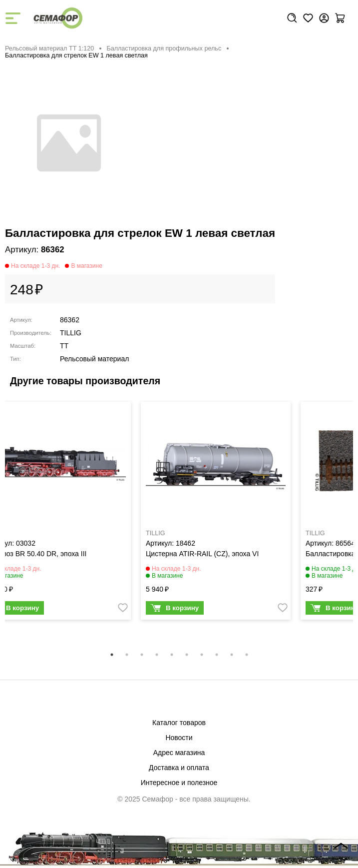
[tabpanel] (216, 513)
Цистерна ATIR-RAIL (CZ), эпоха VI (202, 554)
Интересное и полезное (179, 783)
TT (64, 346)
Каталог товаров (179, 723)
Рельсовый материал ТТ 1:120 (49, 48)
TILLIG (71, 333)
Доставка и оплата (179, 768)
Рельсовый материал (94, 359)
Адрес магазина (179, 753)
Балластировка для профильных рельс (164, 48)
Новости (179, 738)
